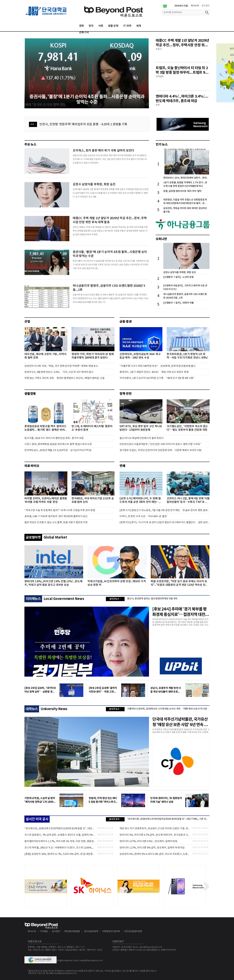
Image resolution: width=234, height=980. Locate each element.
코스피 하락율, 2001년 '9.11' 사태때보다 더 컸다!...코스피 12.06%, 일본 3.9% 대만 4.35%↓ (60, 848)
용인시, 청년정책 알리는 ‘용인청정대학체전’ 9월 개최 (152, 599)
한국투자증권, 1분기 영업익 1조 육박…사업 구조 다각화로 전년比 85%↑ (187, 356)
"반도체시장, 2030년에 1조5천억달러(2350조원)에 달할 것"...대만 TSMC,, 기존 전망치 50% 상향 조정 (168, 819)
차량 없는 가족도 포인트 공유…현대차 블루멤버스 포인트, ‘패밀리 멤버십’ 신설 (64, 378)
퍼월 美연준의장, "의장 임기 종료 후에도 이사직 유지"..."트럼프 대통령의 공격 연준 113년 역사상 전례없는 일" (179, 583)
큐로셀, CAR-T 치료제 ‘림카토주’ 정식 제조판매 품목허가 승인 (56, 516)
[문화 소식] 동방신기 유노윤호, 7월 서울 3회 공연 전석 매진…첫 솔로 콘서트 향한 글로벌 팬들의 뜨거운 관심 (165, 510)
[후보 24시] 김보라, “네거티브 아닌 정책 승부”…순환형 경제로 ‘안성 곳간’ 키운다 (40, 690)
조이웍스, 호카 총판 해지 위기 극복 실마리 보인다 (104, 151)
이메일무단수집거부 (111, 931)
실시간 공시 (114, 820)
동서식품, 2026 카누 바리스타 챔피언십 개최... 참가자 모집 (54, 438)
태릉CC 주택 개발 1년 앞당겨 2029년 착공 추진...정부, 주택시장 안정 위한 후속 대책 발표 (110, 220)
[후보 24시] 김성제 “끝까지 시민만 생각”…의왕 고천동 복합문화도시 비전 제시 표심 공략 (103, 690)
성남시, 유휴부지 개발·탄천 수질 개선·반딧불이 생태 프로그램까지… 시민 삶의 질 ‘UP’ (166, 690)
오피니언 (161, 239)
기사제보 (44, 931)
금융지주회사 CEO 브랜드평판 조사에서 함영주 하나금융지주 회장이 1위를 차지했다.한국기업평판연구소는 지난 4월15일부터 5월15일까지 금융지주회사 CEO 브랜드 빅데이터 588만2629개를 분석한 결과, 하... (110, 299)
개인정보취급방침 (72, 931)
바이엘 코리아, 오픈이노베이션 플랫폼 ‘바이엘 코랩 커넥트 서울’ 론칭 (46, 500)
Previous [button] (27, 886)
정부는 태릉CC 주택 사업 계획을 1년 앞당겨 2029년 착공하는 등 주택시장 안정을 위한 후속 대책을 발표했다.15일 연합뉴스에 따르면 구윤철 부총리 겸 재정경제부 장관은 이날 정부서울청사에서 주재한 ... (110, 231)
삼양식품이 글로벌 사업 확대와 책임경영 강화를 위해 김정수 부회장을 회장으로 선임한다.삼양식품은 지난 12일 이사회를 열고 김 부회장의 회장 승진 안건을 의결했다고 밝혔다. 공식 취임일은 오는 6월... (111, 193)
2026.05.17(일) (181, 6)
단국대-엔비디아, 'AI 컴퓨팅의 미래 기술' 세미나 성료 (166, 800)
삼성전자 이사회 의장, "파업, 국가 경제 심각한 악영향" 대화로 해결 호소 (61, 366)
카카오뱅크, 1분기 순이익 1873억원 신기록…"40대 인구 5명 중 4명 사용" (157, 378)
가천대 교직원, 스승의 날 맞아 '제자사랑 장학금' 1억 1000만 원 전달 (40, 800)
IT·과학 (127, 26)
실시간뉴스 (114, 599)
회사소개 (195, 6)
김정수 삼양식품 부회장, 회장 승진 (94, 184)
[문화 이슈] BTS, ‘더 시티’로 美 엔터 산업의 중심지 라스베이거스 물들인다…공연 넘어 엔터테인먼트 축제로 (165, 522)
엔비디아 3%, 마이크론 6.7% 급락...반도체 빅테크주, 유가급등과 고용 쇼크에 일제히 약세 (155, 835)
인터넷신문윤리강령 (133, 931)
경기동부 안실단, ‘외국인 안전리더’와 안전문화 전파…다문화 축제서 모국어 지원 (161, 450)
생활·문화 (113, 26)
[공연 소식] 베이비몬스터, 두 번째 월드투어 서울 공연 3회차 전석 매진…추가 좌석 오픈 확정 (140, 500)
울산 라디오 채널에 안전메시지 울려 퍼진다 (141, 438)
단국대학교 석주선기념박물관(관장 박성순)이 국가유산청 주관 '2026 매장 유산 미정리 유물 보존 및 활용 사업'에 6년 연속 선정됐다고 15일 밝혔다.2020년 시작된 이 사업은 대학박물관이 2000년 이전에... (181, 731)
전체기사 (84, 32)
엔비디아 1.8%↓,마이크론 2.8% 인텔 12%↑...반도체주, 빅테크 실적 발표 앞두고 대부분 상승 (53, 583)
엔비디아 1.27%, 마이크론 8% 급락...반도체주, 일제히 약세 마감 (152, 848)
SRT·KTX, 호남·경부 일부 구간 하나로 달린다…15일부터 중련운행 (141, 428)
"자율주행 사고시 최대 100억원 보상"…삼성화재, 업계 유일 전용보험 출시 (158, 366)
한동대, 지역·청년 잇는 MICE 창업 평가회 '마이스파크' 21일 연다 (103, 800)
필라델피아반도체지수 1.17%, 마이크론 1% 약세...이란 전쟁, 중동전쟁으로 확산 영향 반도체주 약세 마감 (60, 841)
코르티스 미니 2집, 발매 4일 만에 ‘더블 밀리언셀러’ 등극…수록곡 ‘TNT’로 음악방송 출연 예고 (188, 500)
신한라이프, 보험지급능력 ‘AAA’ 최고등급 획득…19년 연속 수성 (140, 356)
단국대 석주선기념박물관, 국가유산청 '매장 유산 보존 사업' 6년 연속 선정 (180, 722)
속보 (32, 125)
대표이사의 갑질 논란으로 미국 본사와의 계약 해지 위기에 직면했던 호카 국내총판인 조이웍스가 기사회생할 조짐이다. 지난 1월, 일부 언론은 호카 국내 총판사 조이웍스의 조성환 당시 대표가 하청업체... (110, 159)
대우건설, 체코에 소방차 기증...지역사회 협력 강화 (45, 356)
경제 (81, 26)
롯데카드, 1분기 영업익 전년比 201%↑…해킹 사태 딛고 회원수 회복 (154, 372)
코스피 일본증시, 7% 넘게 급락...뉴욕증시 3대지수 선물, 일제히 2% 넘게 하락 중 (60, 835)
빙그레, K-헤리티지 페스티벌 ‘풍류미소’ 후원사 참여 (92, 428)
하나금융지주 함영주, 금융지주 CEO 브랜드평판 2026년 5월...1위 (109, 288)
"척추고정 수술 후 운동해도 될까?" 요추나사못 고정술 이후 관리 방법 (60, 510)
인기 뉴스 (162, 144)
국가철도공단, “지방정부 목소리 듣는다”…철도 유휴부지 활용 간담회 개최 (187, 428)
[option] (47, 11)
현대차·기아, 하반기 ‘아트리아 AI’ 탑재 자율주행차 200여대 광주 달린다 (93, 356)
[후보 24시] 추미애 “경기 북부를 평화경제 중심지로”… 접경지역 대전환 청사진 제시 (180, 612)
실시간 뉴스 (114, 709)
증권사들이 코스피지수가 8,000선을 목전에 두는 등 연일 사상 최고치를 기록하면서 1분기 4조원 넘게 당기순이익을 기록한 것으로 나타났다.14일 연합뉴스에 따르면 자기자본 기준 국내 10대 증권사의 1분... (111, 265)
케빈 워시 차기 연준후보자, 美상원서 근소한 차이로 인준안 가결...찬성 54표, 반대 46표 (155, 829)
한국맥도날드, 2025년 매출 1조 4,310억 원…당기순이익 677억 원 (58, 450)
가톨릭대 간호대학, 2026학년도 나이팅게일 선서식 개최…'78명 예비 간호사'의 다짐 (167, 709)
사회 (101, 26)
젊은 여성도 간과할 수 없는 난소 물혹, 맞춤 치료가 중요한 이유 (56, 522)
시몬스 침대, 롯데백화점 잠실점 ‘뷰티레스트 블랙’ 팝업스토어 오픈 (58, 444)
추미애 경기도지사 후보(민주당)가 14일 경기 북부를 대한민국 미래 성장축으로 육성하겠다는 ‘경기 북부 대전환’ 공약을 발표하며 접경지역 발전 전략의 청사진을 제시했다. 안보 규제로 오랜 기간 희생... (180, 622)
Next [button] (207, 886)
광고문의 (206, 6)
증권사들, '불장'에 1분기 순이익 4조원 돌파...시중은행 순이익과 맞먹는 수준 (110, 254)
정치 (91, 26)
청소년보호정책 (91, 931)
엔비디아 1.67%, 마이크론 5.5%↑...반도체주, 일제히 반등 (148, 841)
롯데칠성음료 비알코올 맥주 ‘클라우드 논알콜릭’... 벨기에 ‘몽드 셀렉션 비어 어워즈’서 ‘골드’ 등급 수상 (45, 428)
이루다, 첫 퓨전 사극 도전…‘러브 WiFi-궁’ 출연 (143, 516)
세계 (139, 26)
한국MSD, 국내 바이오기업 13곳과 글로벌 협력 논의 (93, 500)
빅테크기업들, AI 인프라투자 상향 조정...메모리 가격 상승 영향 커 (117, 583)
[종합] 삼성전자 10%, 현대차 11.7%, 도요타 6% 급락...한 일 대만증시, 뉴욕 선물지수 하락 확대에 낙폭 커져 (60, 854)
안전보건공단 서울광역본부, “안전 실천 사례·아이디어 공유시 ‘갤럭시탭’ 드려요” (160, 444)
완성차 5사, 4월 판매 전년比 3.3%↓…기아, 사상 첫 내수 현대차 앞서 (59, 372)
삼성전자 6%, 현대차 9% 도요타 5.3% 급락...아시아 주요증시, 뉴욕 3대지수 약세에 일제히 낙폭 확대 (155, 854)
